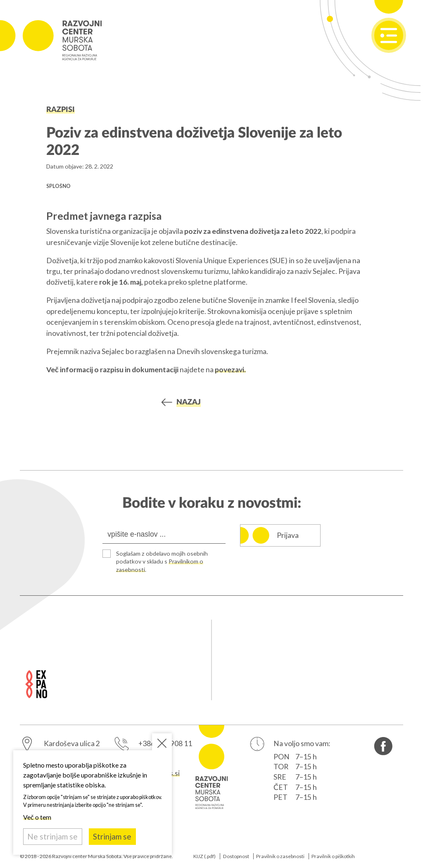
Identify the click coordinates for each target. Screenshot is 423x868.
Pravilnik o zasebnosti (280, 856)
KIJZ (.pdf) (204, 856)
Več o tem (37, 817)
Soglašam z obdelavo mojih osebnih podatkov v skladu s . (162, 561)
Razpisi (61, 110)
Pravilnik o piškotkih (333, 856)
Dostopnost (236, 856)
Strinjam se (112, 836)
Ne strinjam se (52, 836)
